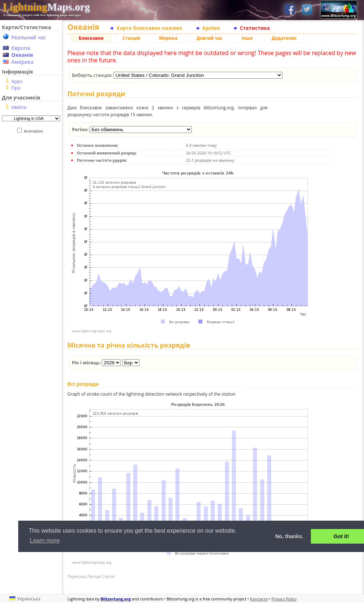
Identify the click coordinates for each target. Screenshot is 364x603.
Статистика (255, 28)
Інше (247, 38)
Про (16, 88)
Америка (22, 62)
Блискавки (91, 38)
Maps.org (46, 7)
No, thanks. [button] (289, 536)
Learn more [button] (45, 541)
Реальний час (29, 37)
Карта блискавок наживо (149, 28)
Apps (17, 81)
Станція (132, 38)
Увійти (19, 107)
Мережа (168, 38)
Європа (21, 48)
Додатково (284, 38)
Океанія (22, 55)
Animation (35, 131)
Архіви (211, 28)
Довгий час (210, 38)
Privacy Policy (284, 599)
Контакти (259, 599)
